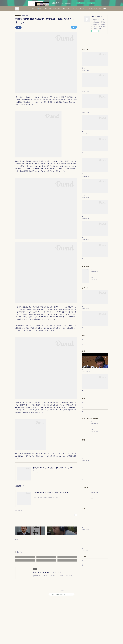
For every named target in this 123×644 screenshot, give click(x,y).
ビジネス (94, 9)
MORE (105, 9)
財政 (70, 9)
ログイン (91, 3)
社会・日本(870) (19, 510)
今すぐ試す (81, 3)
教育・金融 (81, 9)
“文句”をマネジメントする (89, 614)
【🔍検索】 (55, 9)
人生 (88, 9)
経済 (75, 9)
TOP (48, 9)
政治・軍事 (63, 9)
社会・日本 (18, 16)
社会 (100, 9)
